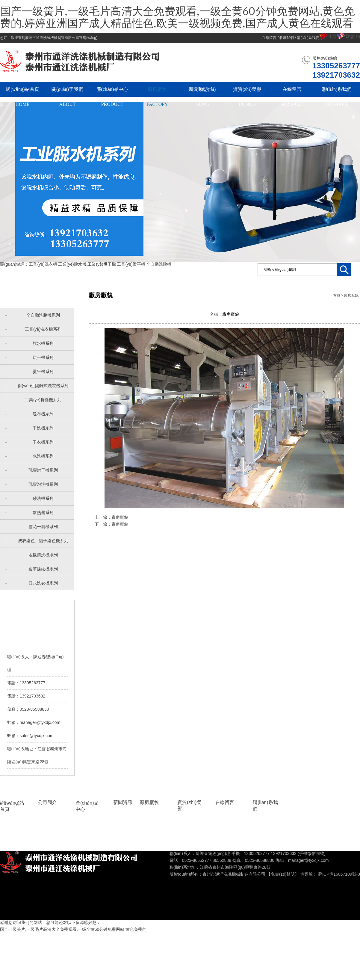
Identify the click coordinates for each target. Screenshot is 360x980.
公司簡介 (47, 802)
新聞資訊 (123, 802)
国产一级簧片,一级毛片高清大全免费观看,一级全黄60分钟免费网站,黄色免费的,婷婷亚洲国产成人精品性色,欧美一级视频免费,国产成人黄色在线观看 (177, 18)
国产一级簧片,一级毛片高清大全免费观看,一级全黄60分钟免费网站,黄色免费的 (73, 929)
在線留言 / (271, 38)
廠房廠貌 (351, 295)
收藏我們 (287, 38)
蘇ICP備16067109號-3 (339, 874)
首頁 (337, 295)
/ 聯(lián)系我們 (307, 38)
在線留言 (225, 802)
